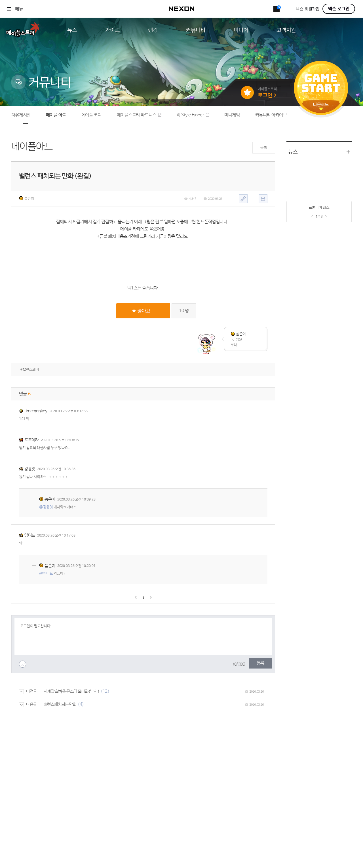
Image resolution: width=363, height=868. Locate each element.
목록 (264, 148)
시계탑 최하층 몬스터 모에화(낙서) (71, 691)
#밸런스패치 (30, 370)
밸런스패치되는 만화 (60, 704)
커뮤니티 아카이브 (271, 115)
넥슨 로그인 (339, 9)
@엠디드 (46, 574)
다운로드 (321, 107)
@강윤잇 (46, 507)
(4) (81, 704)
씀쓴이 (27, 199)
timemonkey (36, 411)
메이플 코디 (91, 115)
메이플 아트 (56, 115)
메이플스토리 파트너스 (139, 115)
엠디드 (30, 535)
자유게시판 (21, 115)
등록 (260, 663)
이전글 (28, 691)
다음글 (28, 704)
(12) (105, 691)
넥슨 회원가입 (308, 9)
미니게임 (232, 115)
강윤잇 (30, 469)
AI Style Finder (193, 115)
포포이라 (31, 440)
